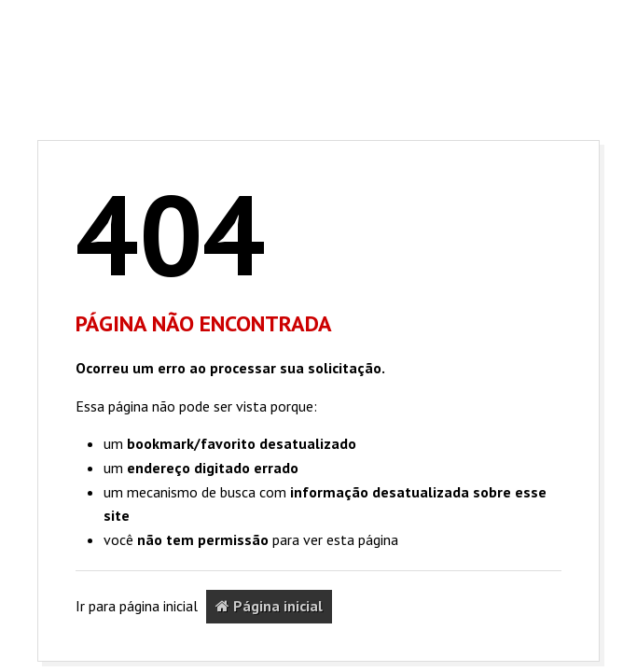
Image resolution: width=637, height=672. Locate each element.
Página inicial (269, 606)
